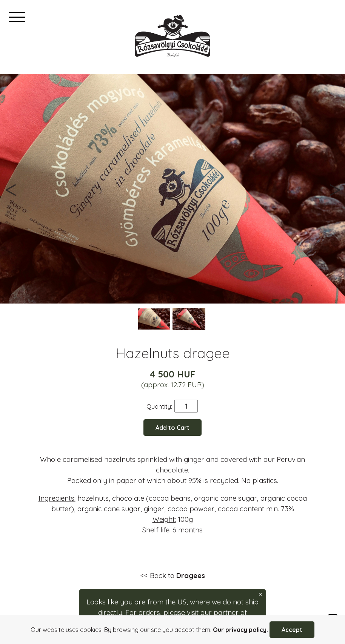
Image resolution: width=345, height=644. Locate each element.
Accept (292, 630)
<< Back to (173, 575)
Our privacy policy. (240, 630)
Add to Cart (172, 428)
